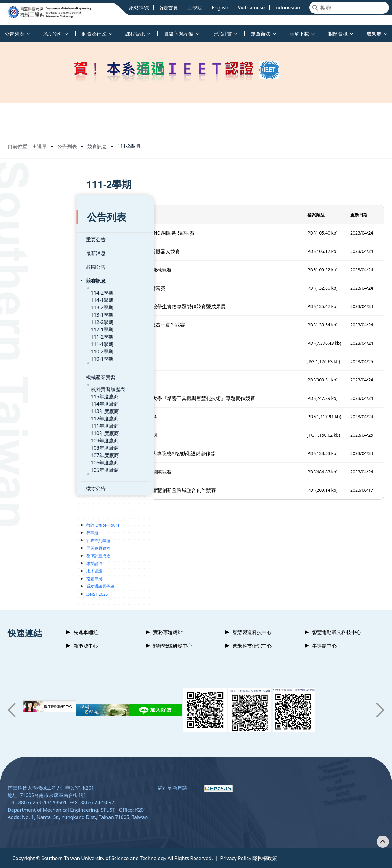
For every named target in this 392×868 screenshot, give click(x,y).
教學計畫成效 (29, 538)
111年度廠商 (36, 408)
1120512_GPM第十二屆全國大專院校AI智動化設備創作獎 (178, 453)
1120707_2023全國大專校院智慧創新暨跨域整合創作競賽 (178, 490)
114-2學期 (33, 275)
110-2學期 (33, 333)
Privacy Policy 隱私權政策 (249, 858)
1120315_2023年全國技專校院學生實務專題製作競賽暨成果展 (183, 306)
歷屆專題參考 (29, 530)
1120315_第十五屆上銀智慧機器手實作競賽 (163, 325)
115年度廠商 (36, 378)
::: (2, 30)
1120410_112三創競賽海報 (145, 343)
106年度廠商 (36, 445)
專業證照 (25, 545)
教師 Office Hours (34, 507)
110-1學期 (33, 341)
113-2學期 (33, 289)
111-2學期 (129, 146)
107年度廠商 (36, 437)
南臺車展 (25, 561)
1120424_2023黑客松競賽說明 (149, 435)
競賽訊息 (97, 146)
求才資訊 (25, 553)
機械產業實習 (32, 359)
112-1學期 (33, 311)
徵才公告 (27, 470)
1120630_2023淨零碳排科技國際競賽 (156, 472)
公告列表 (67, 146)
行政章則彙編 (29, 522)
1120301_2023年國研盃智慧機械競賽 (156, 270)
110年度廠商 (36, 415)
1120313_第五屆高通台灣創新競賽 (153, 288)
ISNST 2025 (28, 576)
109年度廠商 (36, 423)
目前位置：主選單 (27, 146)
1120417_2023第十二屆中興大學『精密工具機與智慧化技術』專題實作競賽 (198, 398)
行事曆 (23, 515)
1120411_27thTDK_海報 (142, 362)
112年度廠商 (36, 400)
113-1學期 (33, 297)
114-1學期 (33, 282)
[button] (12, 710)
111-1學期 (33, 326)
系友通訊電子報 (31, 568)
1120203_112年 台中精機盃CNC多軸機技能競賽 (168, 233)
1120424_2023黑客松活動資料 (149, 417)
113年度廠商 (36, 393)
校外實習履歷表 (39, 371)
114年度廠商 (36, 386)
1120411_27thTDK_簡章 (142, 380)
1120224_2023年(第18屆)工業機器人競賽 (160, 251)
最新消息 (27, 235)
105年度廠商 (36, 452)
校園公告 (27, 249)
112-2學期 (33, 304)
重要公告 (27, 221)
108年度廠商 (36, 430)
